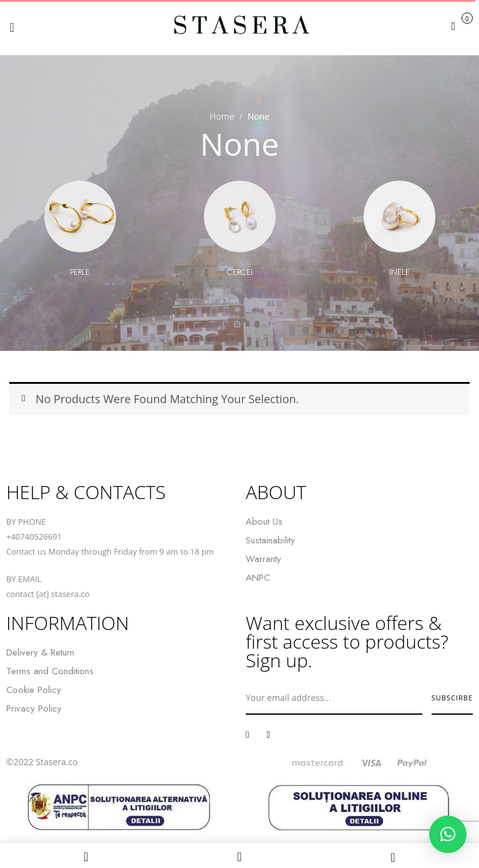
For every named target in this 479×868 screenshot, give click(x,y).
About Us (264, 522)
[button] (461, 26)
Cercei (240, 272)
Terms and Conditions (50, 671)
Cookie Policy (34, 690)
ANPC (258, 578)
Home (222, 116)
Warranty (264, 559)
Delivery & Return (40, 652)
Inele (399, 272)
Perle (80, 272)
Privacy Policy (34, 708)
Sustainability (270, 540)
